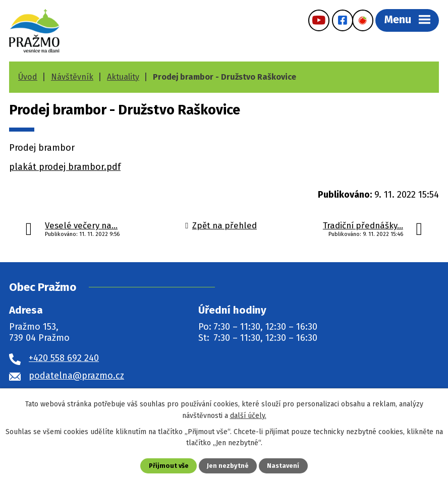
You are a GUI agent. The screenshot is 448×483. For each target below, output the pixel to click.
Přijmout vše (169, 466)
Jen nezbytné (228, 466)
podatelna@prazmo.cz (76, 376)
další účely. (248, 415)
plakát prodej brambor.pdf (65, 167)
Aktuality (123, 77)
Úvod (28, 77)
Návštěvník (72, 77)
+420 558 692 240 (64, 358)
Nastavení (283, 466)
